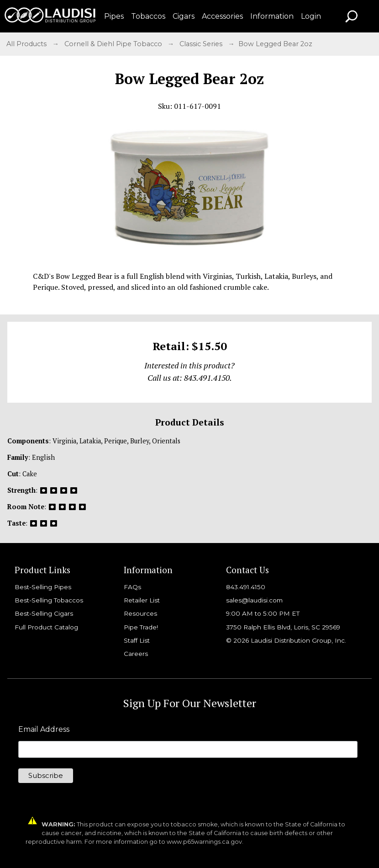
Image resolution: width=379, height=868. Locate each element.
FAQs (132, 587)
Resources (140, 613)
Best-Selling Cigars (44, 613)
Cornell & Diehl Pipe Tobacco (114, 44)
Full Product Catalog (46, 627)
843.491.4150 (246, 587)
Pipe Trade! (141, 627)
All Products (27, 44)
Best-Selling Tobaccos (49, 600)
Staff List (137, 640)
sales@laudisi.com (254, 600)
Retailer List (142, 600)
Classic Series (202, 44)
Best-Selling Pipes (43, 587)
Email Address (44, 730)
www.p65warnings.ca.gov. (205, 842)
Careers (136, 654)
